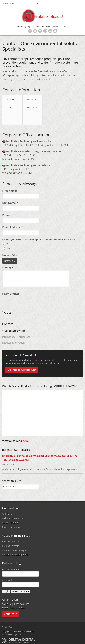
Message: (8, 267)
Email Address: (12, 227)
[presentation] (28, 303)
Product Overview (11, 541)
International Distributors (16, 337)
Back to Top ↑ (7, 627)
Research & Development (15, 555)
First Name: (10, 191)
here (26, 441)
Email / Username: (11, 569)
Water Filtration (10, 523)
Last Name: (10, 203)
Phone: (7, 215)
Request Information (13, 343)
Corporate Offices (15, 331)
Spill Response (9, 514)
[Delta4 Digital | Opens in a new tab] (18, 640)
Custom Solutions (11, 527)
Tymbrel (18, 634)
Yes (7, 244)
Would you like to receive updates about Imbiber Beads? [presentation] (38, 239)
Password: (7, 580)
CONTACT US (11, 614)
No (6, 249)
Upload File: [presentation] (10, 255)
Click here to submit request (22, 370)
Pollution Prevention (12, 518)
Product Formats (10, 546)
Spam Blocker (11, 294)
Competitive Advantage (14, 550)
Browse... (10, 261)
